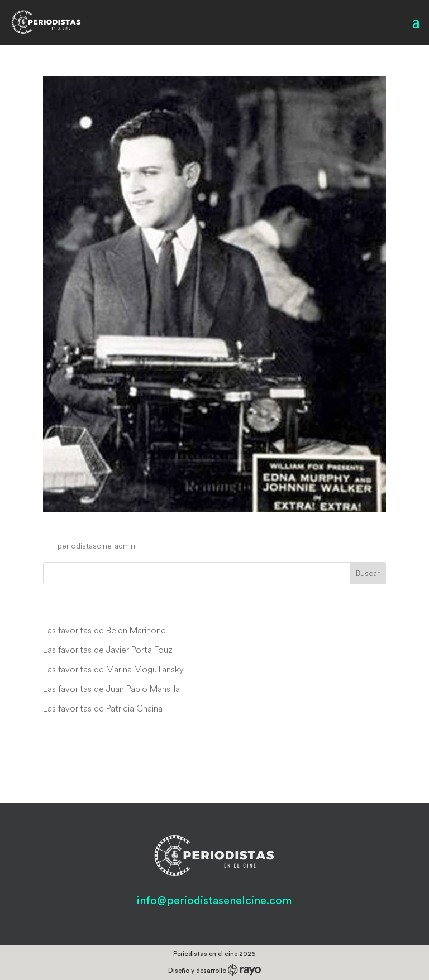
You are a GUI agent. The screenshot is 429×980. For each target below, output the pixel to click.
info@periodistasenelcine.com (214, 901)
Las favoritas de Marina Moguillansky (113, 669)
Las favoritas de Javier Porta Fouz (108, 650)
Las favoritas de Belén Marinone (104, 630)
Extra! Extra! (86, 525)
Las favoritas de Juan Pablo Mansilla (111, 689)
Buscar (368, 573)
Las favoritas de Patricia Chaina (103, 708)
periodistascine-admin (96, 546)
